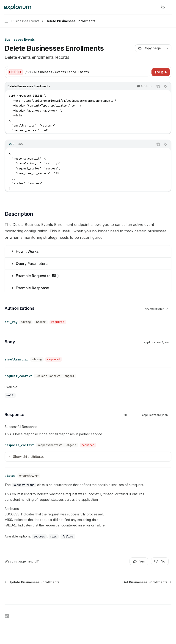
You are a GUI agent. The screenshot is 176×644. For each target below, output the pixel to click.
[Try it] (161, 72)
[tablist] (79, 144)
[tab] (12, 144)
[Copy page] (149, 48)
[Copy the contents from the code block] (158, 86)
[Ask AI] (165, 86)
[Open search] (154, 7)
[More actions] (170, 7)
